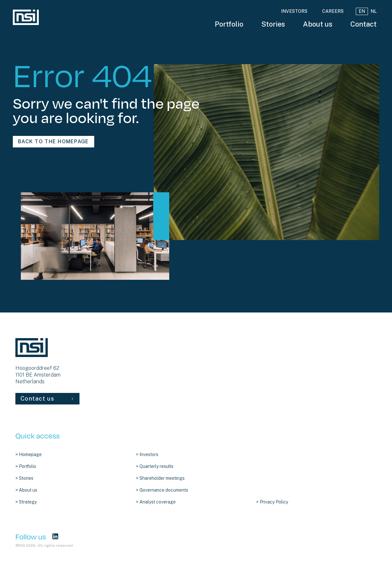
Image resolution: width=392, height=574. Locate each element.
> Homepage (29, 454)
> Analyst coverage (156, 502)
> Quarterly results (155, 466)
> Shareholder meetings (160, 478)
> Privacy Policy (272, 502)
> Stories (24, 478)
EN (362, 11)
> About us (26, 490)
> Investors (147, 454)
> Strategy (26, 502)
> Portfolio (26, 466)
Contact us (47, 399)
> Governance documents (162, 490)
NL (374, 11)
